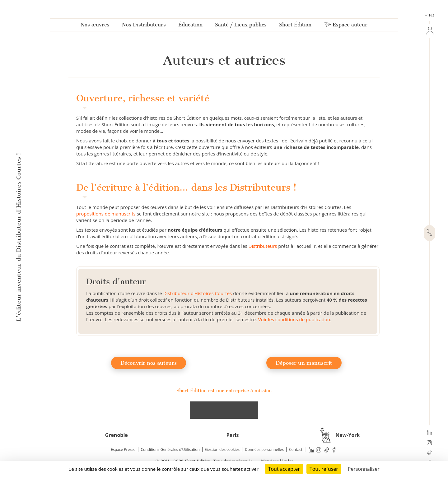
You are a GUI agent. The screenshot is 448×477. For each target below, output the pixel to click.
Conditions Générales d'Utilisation (170, 449)
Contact (296, 449)
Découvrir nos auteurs (149, 363)
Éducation (190, 26)
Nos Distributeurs (144, 26)
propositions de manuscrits (106, 214)
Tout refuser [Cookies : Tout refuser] (324, 469)
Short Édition (295, 26)
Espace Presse (123, 449)
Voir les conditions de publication (294, 319)
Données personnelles (264, 449)
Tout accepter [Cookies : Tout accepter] (284, 469)
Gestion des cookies (222, 449)
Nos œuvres (95, 26)
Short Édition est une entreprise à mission (224, 391)
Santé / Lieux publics (241, 26)
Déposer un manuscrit (304, 363)
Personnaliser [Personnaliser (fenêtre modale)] (364, 469)
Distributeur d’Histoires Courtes (198, 293)
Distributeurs (263, 246)
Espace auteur (346, 26)
